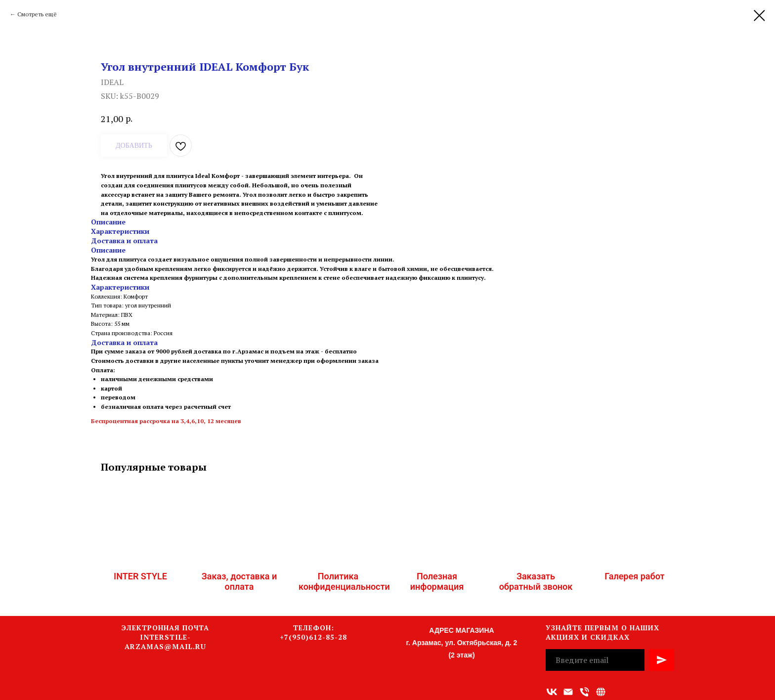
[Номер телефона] (584, 692)
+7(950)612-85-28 (313, 637)
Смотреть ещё (37, 14)
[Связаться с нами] (601, 692)
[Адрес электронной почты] (568, 692)
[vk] (552, 692)
